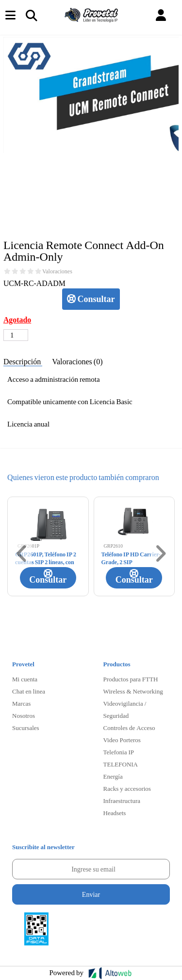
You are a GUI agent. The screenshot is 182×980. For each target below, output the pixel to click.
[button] (161, 15)
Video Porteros (122, 740)
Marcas (21, 703)
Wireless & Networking (133, 691)
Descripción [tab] (23, 361)
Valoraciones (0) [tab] (77, 361)
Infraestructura (122, 801)
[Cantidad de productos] (16, 335)
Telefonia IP (119, 752)
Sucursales (26, 728)
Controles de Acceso (129, 728)
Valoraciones (57, 271)
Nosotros (24, 715)
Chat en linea (29, 691)
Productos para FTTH (131, 679)
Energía (113, 776)
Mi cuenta (25, 679)
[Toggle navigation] (31, 15)
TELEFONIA (121, 764)
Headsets (115, 813)
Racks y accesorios (127, 788)
